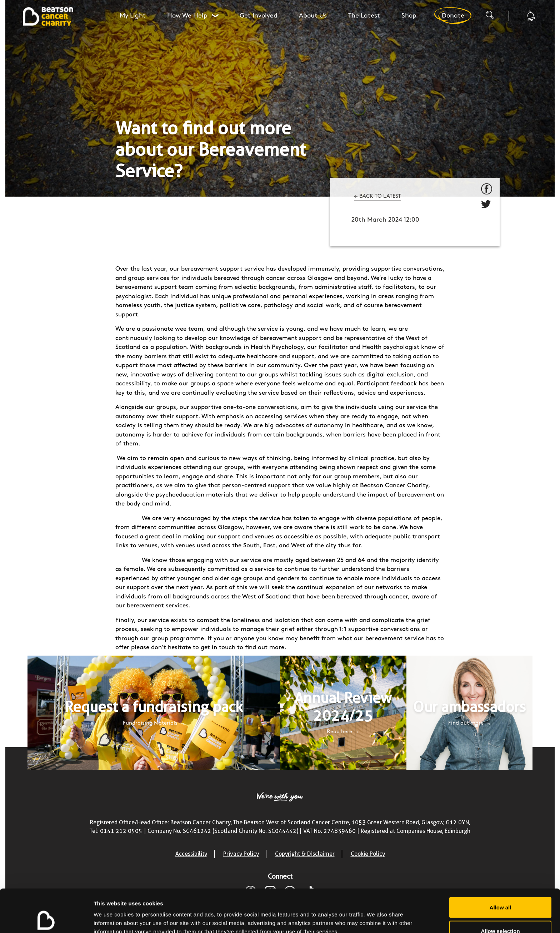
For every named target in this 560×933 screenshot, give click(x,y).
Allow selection (500, 891)
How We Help (194, 16)
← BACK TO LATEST (377, 196)
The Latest (364, 16)
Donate (453, 16)
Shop (409, 16)
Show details (375, 915)
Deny (501, 914)
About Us (313, 16)
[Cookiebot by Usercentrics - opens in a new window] (46, 919)
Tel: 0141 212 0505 (116, 831)
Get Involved (259, 16)
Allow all (501, 867)
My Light (133, 16)
